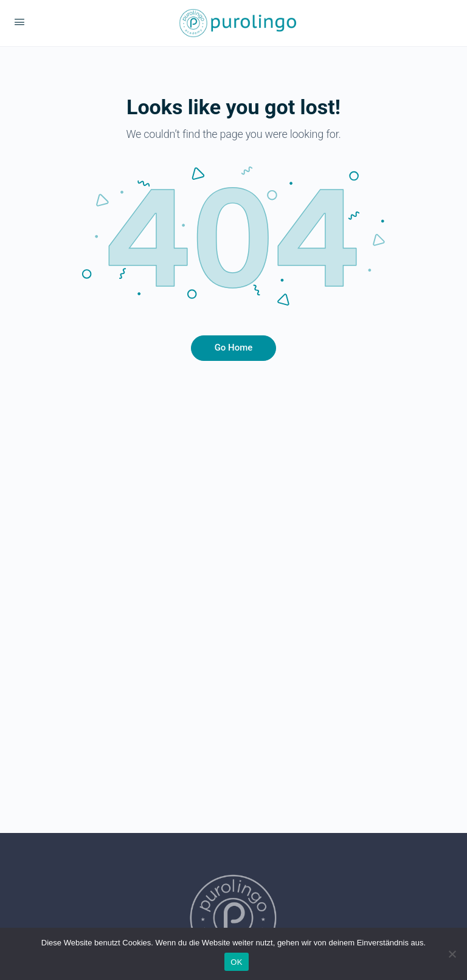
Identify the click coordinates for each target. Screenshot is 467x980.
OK (236, 962)
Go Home (234, 348)
